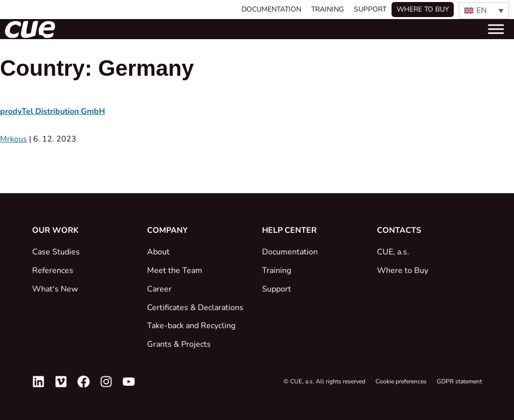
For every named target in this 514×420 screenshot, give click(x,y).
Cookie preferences (401, 381)
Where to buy (423, 9)
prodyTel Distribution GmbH (52, 111)
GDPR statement (459, 381)
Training (328, 9)
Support (370, 9)
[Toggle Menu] (496, 29)
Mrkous (14, 139)
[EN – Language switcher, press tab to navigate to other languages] (484, 11)
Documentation (271, 9)
